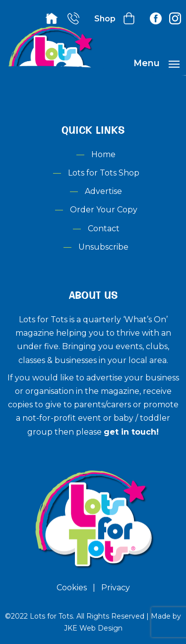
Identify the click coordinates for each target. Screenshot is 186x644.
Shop (105, 19)
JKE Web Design (93, 628)
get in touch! (131, 432)
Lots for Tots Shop (104, 173)
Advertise (103, 191)
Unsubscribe (103, 247)
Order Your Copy (104, 210)
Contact (104, 229)
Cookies (72, 588)
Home (103, 154)
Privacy (116, 588)
